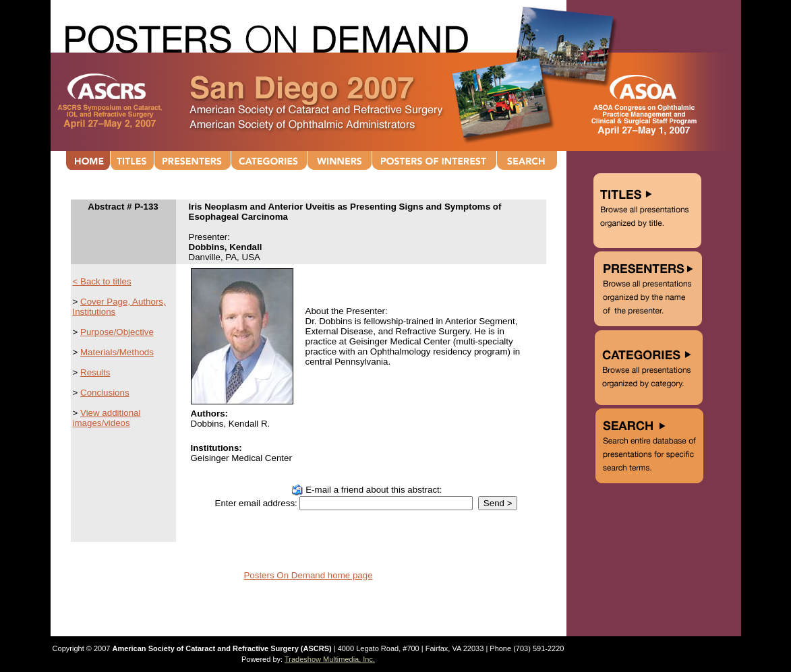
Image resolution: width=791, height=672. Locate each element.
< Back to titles (102, 281)
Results (95, 372)
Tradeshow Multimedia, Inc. (330, 659)
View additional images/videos (107, 418)
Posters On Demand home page (308, 575)
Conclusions (105, 393)
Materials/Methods (117, 352)
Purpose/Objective (117, 332)
